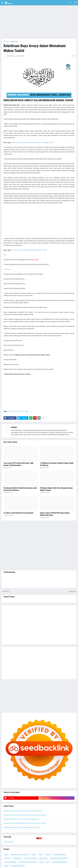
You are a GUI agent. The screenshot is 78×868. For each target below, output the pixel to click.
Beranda (6, 41)
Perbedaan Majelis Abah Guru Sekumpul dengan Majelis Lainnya (56, 489)
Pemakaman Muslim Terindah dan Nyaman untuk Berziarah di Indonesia (20, 489)
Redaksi (14, 427)
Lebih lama (72, 591)
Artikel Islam (14, 41)
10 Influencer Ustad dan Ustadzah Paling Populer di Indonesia (57, 464)
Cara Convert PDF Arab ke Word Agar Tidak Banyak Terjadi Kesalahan (18, 464)
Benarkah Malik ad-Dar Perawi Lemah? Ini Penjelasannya (21, 819)
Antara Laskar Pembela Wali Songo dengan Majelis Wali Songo (55, 514)
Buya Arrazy (20, 411)
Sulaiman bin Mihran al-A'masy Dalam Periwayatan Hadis (21, 827)
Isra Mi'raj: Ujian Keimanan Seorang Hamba (18, 513)
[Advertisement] (39, 22)
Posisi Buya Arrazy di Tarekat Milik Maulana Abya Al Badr (29, 250)
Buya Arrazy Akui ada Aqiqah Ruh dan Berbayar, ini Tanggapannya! (32, 142)
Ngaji (27, 411)
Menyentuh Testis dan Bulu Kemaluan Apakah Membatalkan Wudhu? (25, 815)
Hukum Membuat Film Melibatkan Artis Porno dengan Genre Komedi (25, 823)
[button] (2, 3)
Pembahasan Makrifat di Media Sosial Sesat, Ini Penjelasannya (23, 811)
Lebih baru (6, 591)
